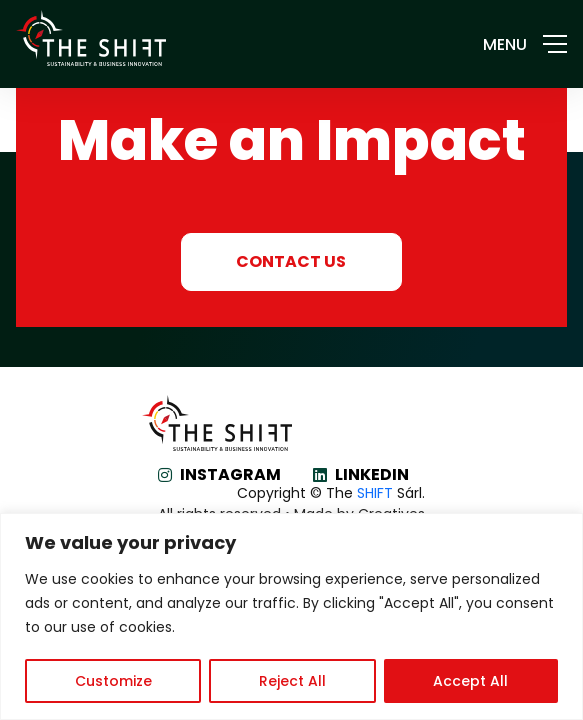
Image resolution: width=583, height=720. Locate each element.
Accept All (470, 681)
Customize (113, 681)
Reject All (292, 681)
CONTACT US (291, 261)
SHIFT (375, 493)
